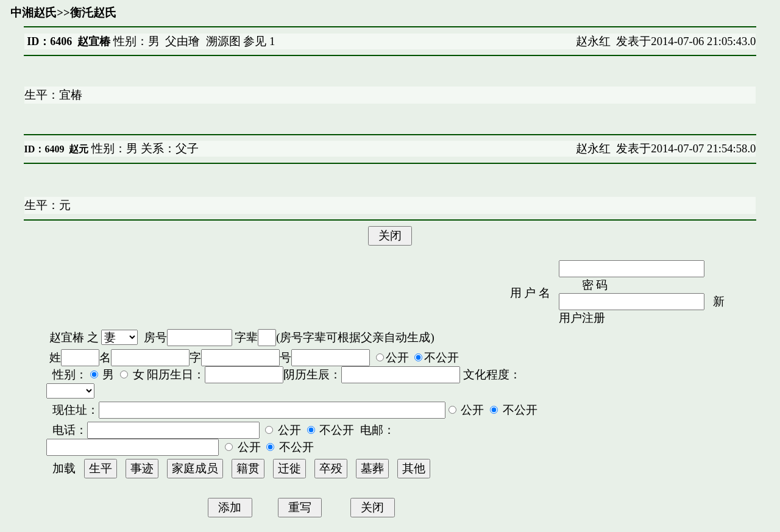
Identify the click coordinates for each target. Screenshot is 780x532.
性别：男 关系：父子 (143, 148)
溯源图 (223, 41)
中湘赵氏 (34, 12)
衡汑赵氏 (93, 12)
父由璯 (183, 41)
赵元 (79, 149)
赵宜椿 (67, 337)
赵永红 (593, 41)
